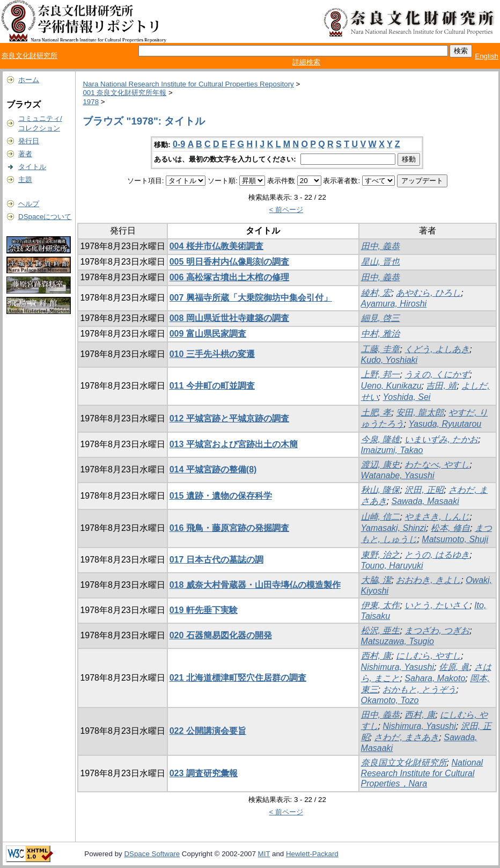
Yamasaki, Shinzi (394, 528)
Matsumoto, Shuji (455, 539)
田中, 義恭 (381, 246)
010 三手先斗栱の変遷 (212, 354)
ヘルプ (29, 204)
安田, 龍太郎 (420, 413)
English (487, 56)
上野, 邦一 (381, 374)
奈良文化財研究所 (30, 56)
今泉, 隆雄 (381, 439)
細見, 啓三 (381, 318)
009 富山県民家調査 (208, 334)
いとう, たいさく (437, 605)
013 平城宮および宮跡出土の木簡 (234, 444)
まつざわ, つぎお (437, 630)
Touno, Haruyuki (392, 566)
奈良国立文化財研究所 (404, 763)
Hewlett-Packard (312, 854)
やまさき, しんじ (437, 517)
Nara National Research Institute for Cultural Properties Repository (188, 84)
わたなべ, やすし (437, 465)
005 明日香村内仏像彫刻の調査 (229, 262)
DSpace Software (152, 854)
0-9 (179, 144)
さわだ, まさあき (406, 737)
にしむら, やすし (428, 656)
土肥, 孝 (376, 413)
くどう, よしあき (437, 349)
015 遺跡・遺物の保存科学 (221, 496)
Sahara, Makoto (435, 678)
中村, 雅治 (381, 334)
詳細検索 (306, 62)
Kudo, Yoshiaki (389, 360)
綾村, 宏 (376, 293)
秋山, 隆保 (381, 490)
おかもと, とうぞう (419, 690)
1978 (91, 102)
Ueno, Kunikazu (391, 386)
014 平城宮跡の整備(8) (213, 469)
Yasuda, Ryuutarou (445, 424)
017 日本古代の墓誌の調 (216, 560)
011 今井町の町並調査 (212, 386)
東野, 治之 (381, 555)
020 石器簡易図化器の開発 (221, 635)
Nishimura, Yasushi (398, 667)
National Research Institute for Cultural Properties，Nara (422, 773)
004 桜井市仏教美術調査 (216, 246)
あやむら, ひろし (428, 293)
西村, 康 (376, 656)
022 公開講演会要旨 (208, 731)
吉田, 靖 (441, 386)
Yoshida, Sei (406, 397)
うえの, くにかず (437, 374)
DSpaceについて (45, 217)
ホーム (29, 80)
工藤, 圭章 (381, 349)
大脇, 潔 (376, 580)
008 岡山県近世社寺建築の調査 (229, 318)
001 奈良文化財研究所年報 (124, 93)
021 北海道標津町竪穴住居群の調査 (238, 678)
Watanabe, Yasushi (398, 475)
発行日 (29, 141)
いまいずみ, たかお (441, 439)
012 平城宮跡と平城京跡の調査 (229, 418)
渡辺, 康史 (381, 465)
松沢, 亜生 (381, 630)
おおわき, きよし (428, 580)
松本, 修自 (450, 528)
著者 (25, 154)
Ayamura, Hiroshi (394, 304)
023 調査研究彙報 (204, 773)
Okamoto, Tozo (390, 700)
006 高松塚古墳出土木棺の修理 (229, 277)
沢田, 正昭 (424, 490)
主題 (25, 180)
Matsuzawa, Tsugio (398, 641)
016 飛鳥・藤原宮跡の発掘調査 (229, 528)
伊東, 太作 (381, 605)
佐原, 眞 (454, 667)
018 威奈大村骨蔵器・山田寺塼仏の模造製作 (255, 585)
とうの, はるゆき (437, 555)
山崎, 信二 (381, 517)
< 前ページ (286, 210)
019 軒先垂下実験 (204, 610)
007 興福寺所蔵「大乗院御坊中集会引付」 (251, 298)
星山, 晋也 (381, 262)
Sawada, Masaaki (425, 501)
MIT (264, 854)
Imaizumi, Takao (392, 450)
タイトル (32, 167)
